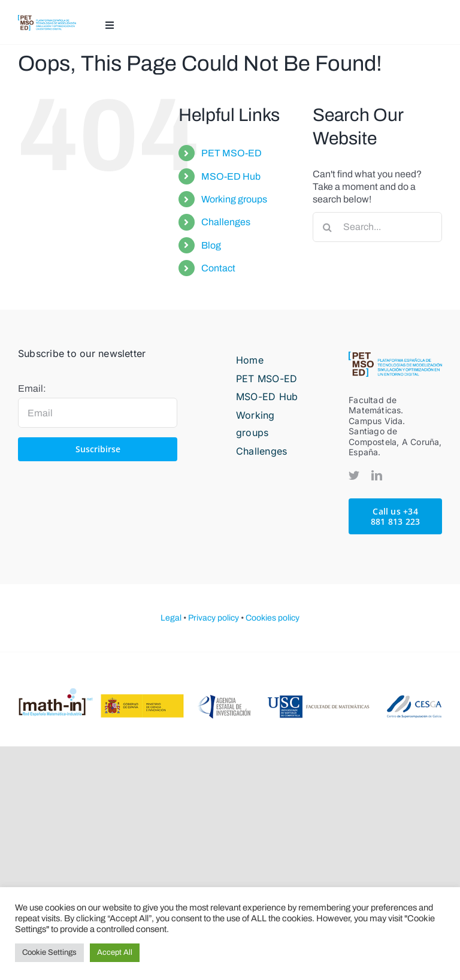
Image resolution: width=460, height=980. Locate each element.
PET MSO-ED (231, 153)
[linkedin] (377, 475)
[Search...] (377, 227)
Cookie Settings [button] (49, 952)
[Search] (328, 227)
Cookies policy (273, 618)
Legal (171, 618)
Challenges (226, 222)
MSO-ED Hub (231, 176)
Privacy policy (214, 618)
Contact (218, 268)
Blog (211, 245)
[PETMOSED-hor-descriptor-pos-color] (47, 19)
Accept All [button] (115, 952)
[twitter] (354, 475)
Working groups (234, 199)
